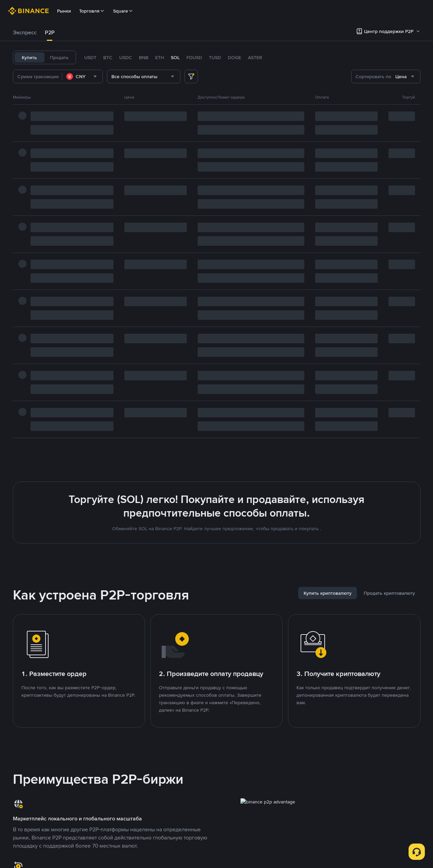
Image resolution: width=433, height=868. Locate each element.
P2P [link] (50, 32)
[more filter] (191, 76)
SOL (175, 57)
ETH (160, 57)
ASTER (255, 57)
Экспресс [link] (25, 32)
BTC (108, 57)
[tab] (25, 33)
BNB (144, 57)
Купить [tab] (29, 57)
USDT (90, 57)
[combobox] (82, 76)
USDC (126, 57)
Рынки (64, 11)
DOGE (234, 57)
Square (123, 11)
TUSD (215, 57)
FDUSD (194, 57)
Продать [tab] (59, 57)
